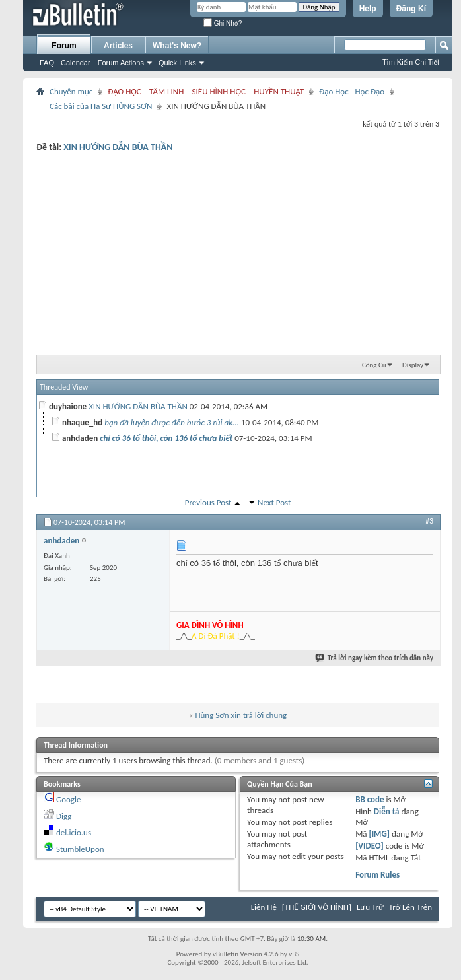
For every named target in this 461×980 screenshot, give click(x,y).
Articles (118, 46)
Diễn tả (388, 811)
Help (368, 9)
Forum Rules (377, 875)
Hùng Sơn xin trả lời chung (241, 715)
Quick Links (177, 63)
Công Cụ (374, 365)
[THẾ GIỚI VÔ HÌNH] (317, 907)
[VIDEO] (370, 846)
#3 (429, 521)
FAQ (47, 63)
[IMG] (379, 834)
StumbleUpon (80, 849)
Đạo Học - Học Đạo (352, 91)
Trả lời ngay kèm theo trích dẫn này (375, 658)
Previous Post (208, 502)
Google (68, 799)
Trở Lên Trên (410, 907)
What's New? (177, 46)
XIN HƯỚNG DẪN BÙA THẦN (118, 147)
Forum (64, 46)
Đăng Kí (411, 9)
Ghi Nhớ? (223, 23)
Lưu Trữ (370, 907)
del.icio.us (74, 832)
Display (413, 365)
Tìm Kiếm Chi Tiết (411, 62)
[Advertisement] (238, 252)
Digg (64, 816)
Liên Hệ (264, 907)
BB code (370, 799)
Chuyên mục (71, 91)
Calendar (76, 63)
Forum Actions (121, 63)
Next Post (274, 502)
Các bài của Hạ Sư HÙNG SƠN (101, 106)
